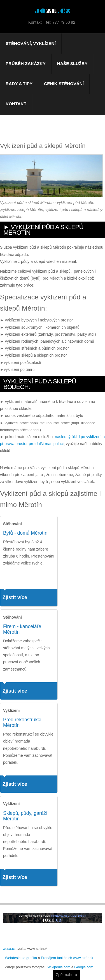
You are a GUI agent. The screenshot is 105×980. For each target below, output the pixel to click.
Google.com (84, 967)
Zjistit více (15, 597)
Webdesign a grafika (21, 958)
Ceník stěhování (64, 84)
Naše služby (72, 63)
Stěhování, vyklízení (31, 43)
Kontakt (16, 104)
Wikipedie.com (59, 967)
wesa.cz (9, 949)
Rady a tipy (19, 84)
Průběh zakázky (26, 63)
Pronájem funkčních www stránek (67, 958)
